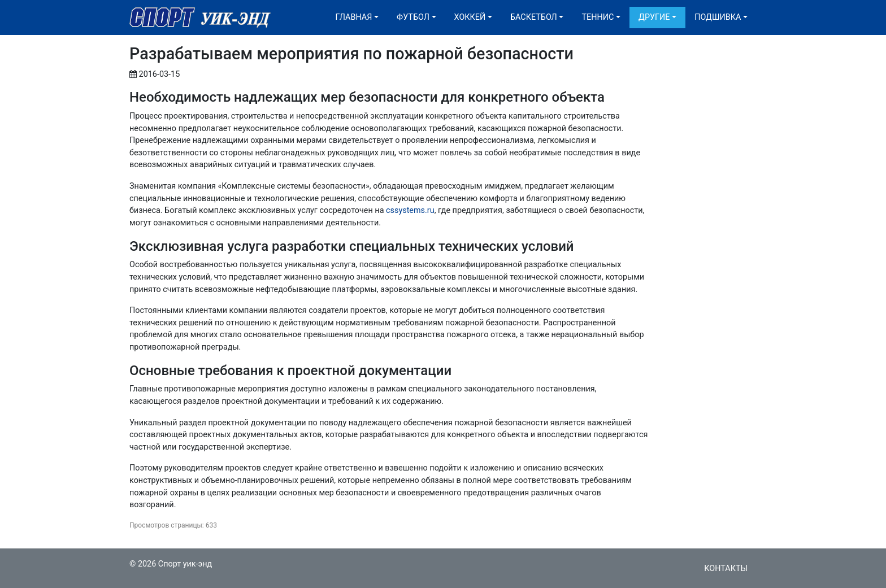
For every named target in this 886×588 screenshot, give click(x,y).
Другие (654, 17)
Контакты (726, 569)
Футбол (413, 17)
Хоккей (470, 17)
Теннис (598, 17)
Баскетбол (534, 17)
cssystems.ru (410, 210)
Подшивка (718, 17)
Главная (354, 17)
